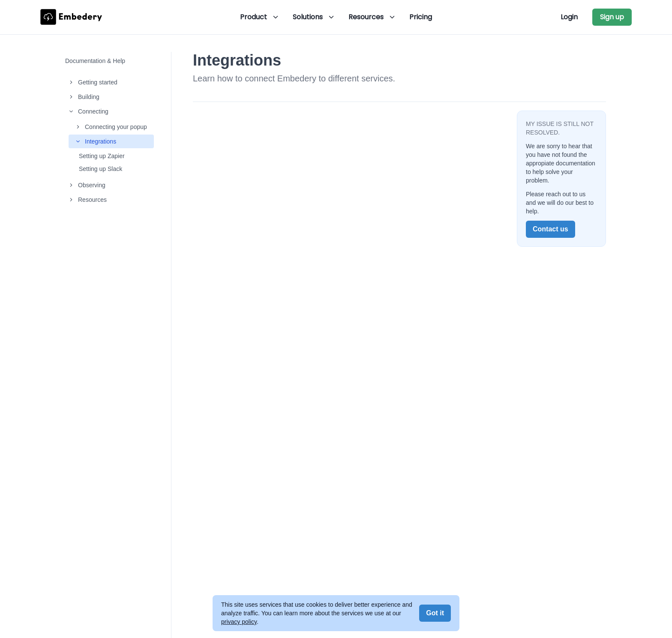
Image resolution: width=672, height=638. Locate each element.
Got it (435, 613)
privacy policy (239, 622)
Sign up (612, 17)
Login (569, 17)
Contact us (550, 229)
